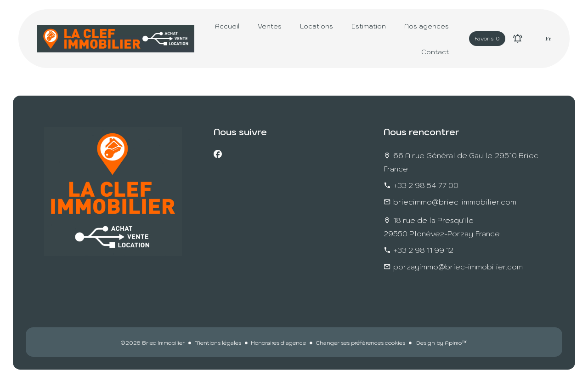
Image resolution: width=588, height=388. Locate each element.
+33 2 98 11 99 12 (423, 250)
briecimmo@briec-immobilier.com (455, 202)
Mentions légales (218, 343)
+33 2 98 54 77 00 (426, 185)
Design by (441, 343)
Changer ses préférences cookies (360, 343)
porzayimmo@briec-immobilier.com (458, 267)
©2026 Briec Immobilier (153, 343)
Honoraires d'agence (278, 343)
